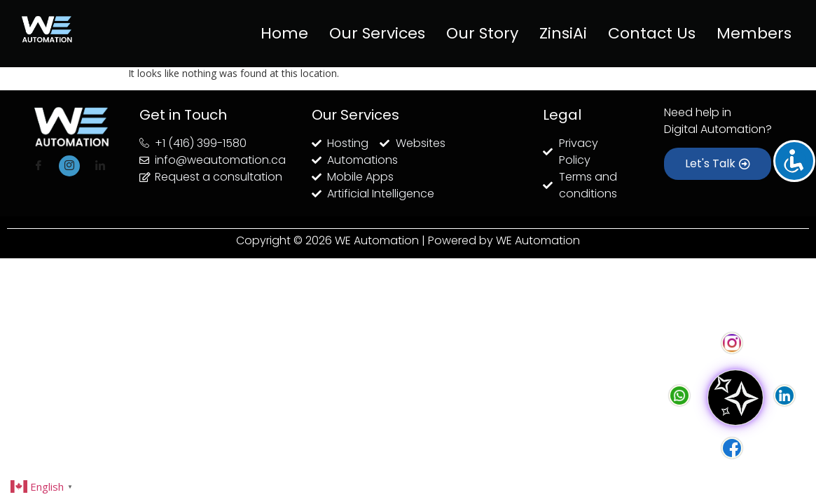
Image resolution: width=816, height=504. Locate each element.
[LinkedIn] (100, 166)
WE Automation (538, 240)
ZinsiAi (563, 33)
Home (284, 33)
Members (754, 33)
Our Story (482, 33)
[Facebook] (39, 166)
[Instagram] (69, 166)
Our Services (377, 33)
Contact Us (652, 33)
